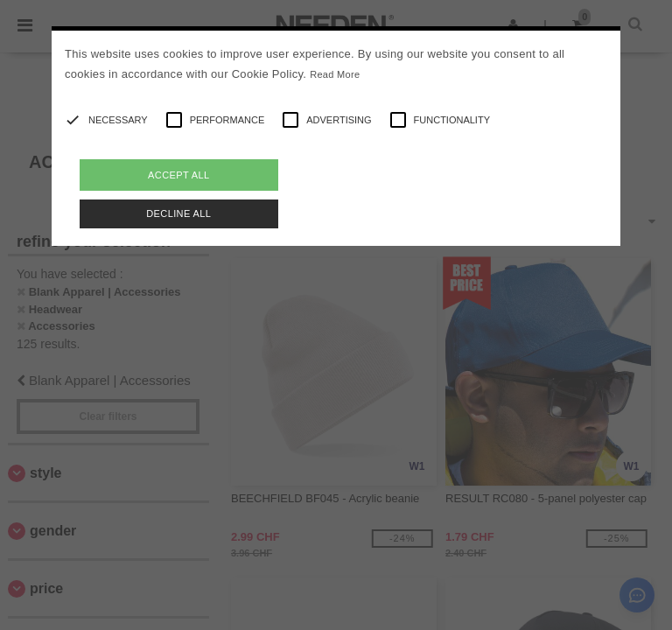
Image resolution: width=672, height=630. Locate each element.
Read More (335, 74)
